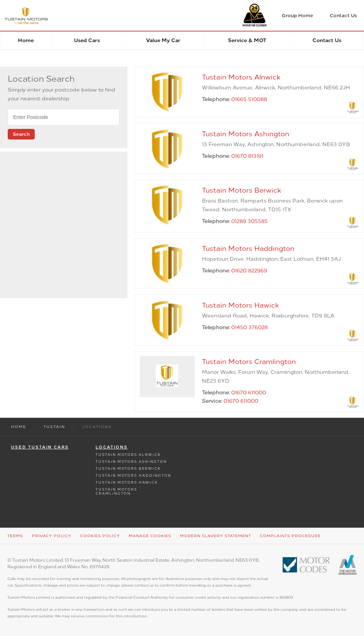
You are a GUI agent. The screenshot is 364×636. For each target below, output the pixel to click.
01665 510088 (249, 99)
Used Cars (87, 40)
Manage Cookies (150, 536)
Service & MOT (247, 40)
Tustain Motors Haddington (133, 475)
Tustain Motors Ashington (131, 462)
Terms (15, 536)
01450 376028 (249, 328)
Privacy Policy (52, 536)
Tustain (54, 427)
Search (21, 134)
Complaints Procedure (290, 536)
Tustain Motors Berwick (128, 468)
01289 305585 (249, 221)
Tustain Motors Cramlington (116, 491)
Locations (112, 447)
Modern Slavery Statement (215, 536)
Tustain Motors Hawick (127, 482)
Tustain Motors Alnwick (128, 455)
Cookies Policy (100, 536)
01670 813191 (247, 156)
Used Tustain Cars (40, 447)
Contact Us (327, 40)
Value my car (163, 40)
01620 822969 (249, 271)
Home (26, 40)
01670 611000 (249, 393)
